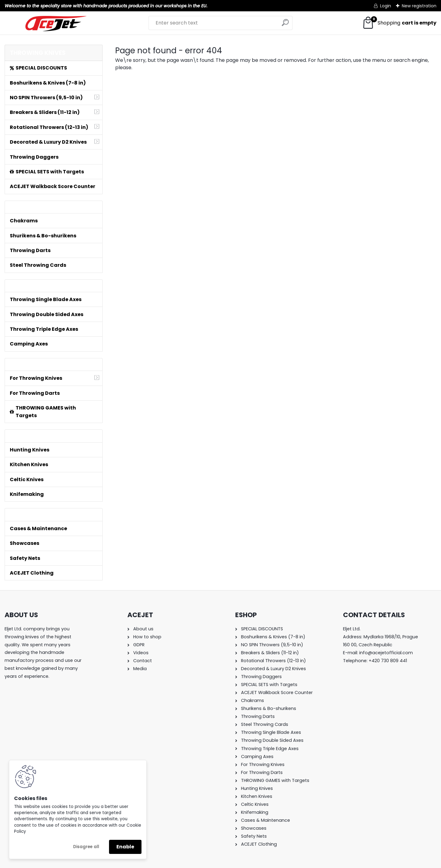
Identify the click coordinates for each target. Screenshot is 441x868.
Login (386, 6)
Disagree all (86, 847)
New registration (419, 6)
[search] (285, 25)
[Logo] (56, 24)
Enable (125, 847)
